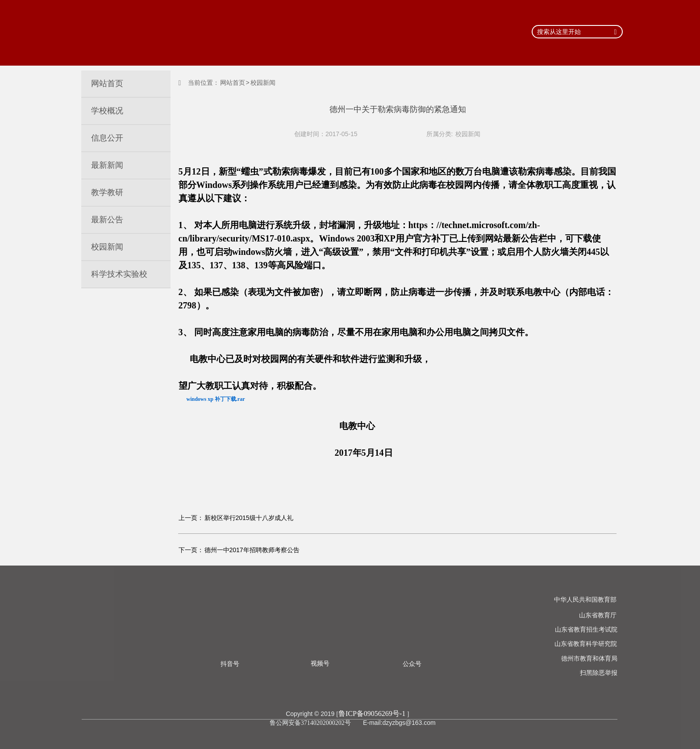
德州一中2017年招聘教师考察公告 (252, 550)
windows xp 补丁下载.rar (216, 399)
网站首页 (233, 83)
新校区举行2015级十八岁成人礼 (249, 518)
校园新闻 (468, 134)
